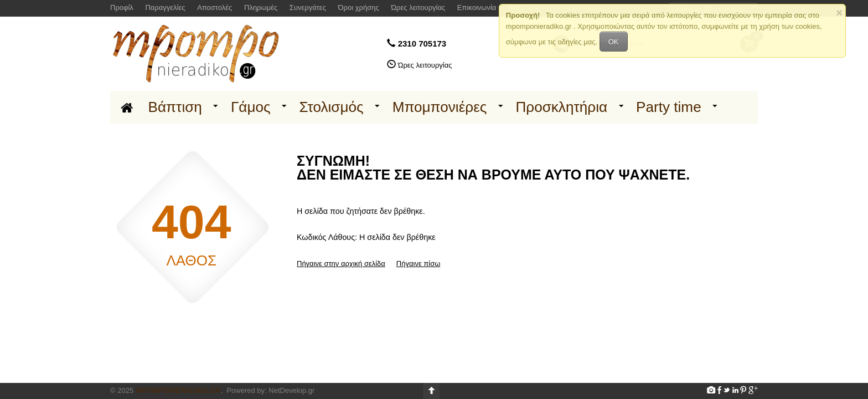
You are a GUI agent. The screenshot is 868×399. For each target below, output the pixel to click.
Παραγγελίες (165, 7)
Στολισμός (332, 107)
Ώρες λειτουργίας (418, 7)
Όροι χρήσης (359, 7)
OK (614, 42)
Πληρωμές (261, 7)
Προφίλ (122, 7)
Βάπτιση (175, 107)
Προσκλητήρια (561, 107)
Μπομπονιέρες (440, 107)
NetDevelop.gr (291, 390)
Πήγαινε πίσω (418, 264)
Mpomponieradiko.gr (178, 390)
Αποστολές (215, 7)
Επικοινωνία (477, 7)
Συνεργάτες (308, 7)
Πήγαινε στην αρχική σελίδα (341, 264)
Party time (669, 107)
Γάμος (251, 107)
